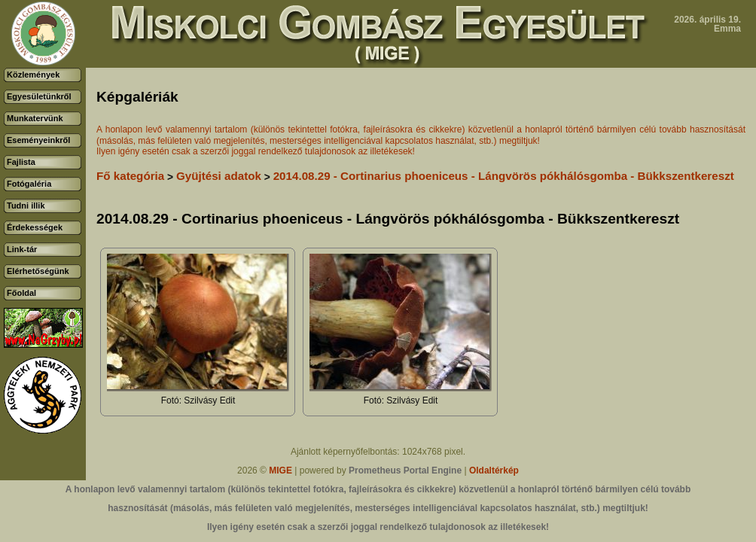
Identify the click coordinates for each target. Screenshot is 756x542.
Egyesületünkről (39, 96)
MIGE (280, 470)
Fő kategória (130, 176)
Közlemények (33, 75)
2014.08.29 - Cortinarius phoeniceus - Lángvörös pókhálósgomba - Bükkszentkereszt (504, 176)
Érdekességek (35, 227)
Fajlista (21, 162)
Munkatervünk (35, 118)
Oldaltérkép (494, 470)
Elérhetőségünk (38, 271)
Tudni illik (26, 206)
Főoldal (21, 293)
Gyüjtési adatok (219, 176)
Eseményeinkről (38, 140)
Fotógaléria (29, 184)
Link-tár (22, 249)
